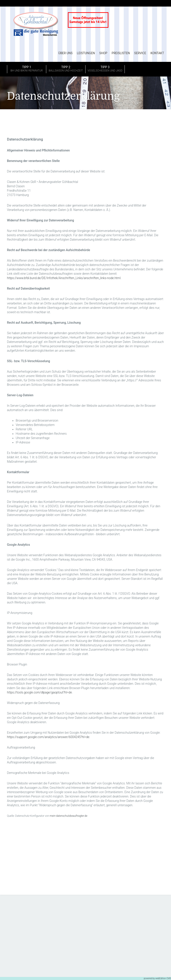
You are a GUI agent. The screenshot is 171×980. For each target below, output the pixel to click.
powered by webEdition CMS (157, 978)
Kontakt (157, 53)
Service (140, 53)
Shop (103, 53)
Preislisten (121, 53)
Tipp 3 (105, 69)
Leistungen (86, 53)
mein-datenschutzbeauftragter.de (69, 816)
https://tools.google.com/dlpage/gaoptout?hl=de (39, 693)
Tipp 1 (27, 69)
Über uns (65, 53)
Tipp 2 (66, 69)
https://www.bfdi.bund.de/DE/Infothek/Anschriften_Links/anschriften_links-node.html (64, 278)
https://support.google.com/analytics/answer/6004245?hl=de (48, 737)
